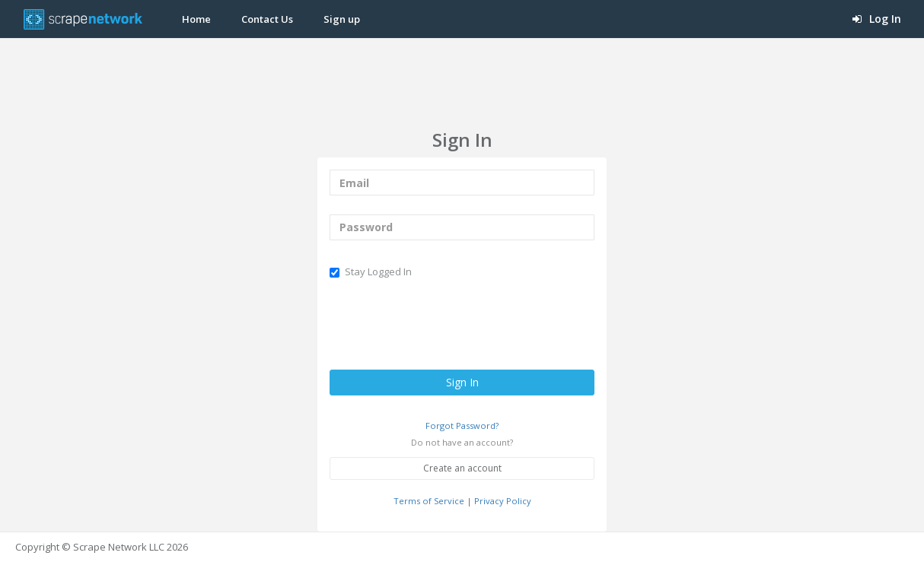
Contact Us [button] (267, 19)
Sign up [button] (342, 19)
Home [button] (196, 19)
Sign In (462, 382)
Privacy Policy (503, 501)
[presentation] (445, 325)
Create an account (462, 468)
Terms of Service (429, 501)
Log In (877, 19)
